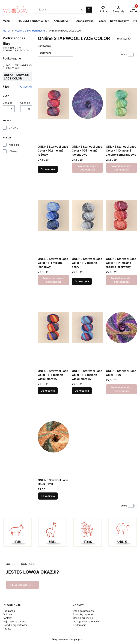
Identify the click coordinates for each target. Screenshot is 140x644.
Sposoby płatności (84, 614)
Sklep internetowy (66, 639)
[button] (89, 10)
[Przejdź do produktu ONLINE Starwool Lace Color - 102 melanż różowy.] (53, 103)
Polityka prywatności (15, 625)
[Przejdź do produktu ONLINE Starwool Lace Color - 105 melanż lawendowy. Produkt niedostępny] (87, 103)
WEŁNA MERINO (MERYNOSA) (30, 31)
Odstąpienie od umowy (86, 621)
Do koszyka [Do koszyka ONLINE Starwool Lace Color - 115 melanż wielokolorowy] (48, 391)
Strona (124, 54)
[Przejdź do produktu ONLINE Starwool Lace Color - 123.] (53, 437)
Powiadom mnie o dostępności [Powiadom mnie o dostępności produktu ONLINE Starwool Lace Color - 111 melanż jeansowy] (53, 280)
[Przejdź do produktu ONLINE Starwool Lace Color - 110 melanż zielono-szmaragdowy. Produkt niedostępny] (122, 103)
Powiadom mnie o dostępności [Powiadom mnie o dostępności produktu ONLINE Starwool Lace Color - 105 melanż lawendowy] (88, 168)
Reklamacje (80, 625)
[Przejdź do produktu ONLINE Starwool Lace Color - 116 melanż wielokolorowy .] (87, 328)
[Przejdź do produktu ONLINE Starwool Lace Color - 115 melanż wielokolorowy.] (53, 328)
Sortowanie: (45, 46)
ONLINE (13, 128)
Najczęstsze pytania (15, 621)
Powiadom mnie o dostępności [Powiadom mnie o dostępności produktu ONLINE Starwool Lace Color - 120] (122, 389)
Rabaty (7, 629)
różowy (13, 151)
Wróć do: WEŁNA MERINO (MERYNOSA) (17, 67)
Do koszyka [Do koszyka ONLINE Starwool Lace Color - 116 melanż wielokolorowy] (82, 391)
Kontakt (7, 618)
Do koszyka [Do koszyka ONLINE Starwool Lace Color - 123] (48, 496)
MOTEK (7, 31)
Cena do (25, 103)
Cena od (8, 103)
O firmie (7, 614)
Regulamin (9, 611)
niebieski (14, 145)
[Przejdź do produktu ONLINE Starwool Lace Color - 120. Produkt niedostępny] (122, 328)
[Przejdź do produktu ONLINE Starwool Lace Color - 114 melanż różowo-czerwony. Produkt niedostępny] (122, 216)
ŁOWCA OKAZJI (22, 585)
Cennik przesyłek (83, 618)
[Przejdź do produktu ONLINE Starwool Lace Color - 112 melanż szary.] (87, 216)
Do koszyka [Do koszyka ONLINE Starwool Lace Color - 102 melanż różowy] (48, 169)
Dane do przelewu (83, 611)
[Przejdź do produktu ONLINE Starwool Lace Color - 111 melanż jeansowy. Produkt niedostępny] (53, 216)
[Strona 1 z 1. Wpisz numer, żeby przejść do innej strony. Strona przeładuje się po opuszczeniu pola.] (131, 55)
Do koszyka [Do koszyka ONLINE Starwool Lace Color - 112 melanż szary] (82, 281)
